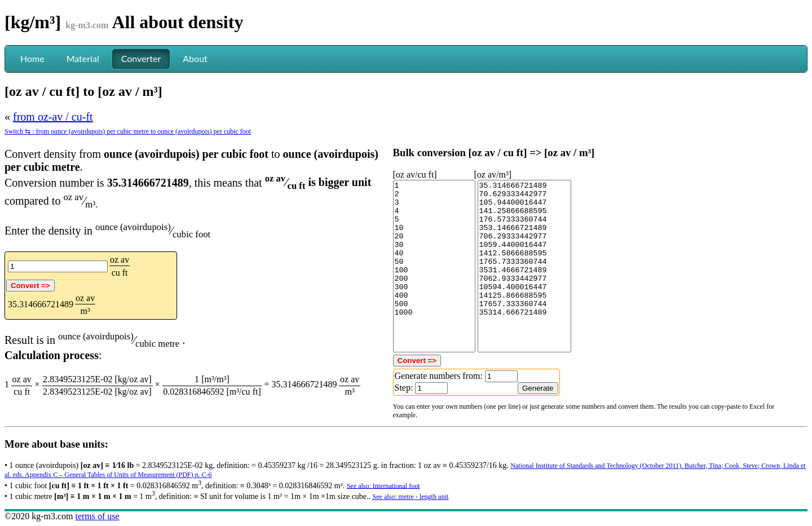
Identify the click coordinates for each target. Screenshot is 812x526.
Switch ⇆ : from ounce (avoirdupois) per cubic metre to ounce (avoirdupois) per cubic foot (128, 131)
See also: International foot (383, 485)
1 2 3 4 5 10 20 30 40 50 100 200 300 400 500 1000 (434, 266)
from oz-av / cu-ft (53, 117)
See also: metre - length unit (411, 497)
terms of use (97, 516)
